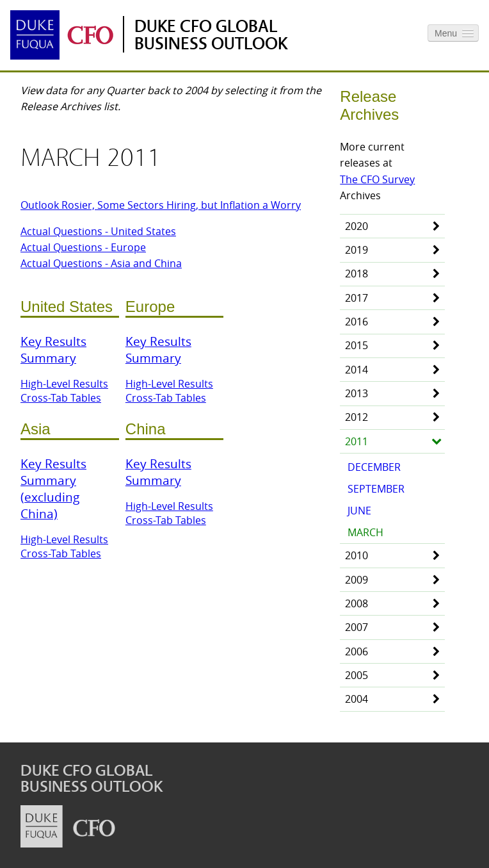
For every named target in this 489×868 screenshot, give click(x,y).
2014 (357, 370)
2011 (357, 441)
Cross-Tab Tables (61, 398)
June (359, 511)
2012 (357, 417)
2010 (357, 555)
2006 (357, 651)
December (374, 467)
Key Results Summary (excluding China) (53, 489)
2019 (357, 250)
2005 (357, 675)
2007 (357, 627)
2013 (357, 393)
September (376, 489)
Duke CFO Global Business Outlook (211, 35)
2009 (357, 580)
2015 (357, 345)
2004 (357, 699)
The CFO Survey (377, 179)
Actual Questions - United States (98, 231)
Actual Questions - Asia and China (101, 263)
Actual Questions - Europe (83, 247)
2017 (357, 298)
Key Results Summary (53, 350)
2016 (357, 322)
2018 (357, 274)
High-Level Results (64, 384)
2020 (357, 226)
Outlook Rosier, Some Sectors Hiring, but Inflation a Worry (161, 205)
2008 (357, 603)
